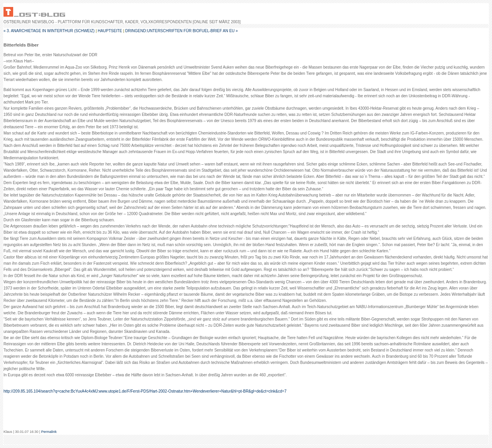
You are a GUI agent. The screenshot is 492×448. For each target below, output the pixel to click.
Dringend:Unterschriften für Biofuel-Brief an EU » (181, 31)
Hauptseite (110, 31)
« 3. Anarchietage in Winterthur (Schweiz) (49, 31)
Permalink (49, 432)
